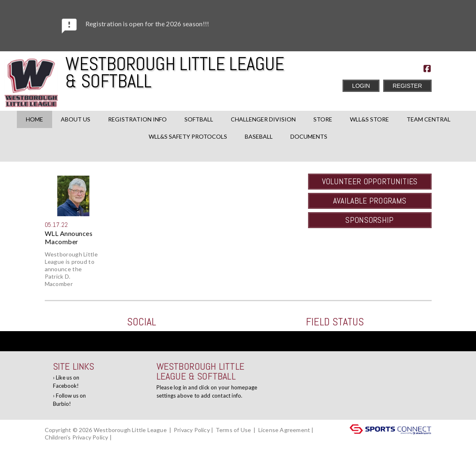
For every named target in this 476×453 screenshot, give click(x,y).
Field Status (335, 322)
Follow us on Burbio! (69, 400)
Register (407, 86)
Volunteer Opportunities (370, 181)
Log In (55, 445)
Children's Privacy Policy (77, 437)
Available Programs (370, 201)
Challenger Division (263, 119)
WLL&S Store (369, 119)
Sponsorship (369, 220)
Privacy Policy (192, 430)
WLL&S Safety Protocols (188, 136)
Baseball (259, 136)
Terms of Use (233, 430)
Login (361, 86)
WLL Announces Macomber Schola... (69, 238)
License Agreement (284, 430)
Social (141, 322)
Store (323, 119)
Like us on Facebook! (66, 382)
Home (34, 119)
